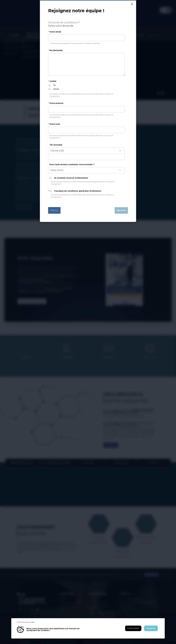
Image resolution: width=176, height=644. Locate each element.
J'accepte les (78, 191)
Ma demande (56, 50)
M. (55, 85)
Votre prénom (56, 103)
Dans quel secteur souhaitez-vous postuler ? (72, 164)
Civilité (53, 81)
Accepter (151, 628)
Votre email (55, 32)
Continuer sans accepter (26, 622)
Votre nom (55, 124)
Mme (56, 89)
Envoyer (121, 210)
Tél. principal (56, 145)
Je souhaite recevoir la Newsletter (71, 178)
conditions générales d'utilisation (84, 191)
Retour (54, 210)
